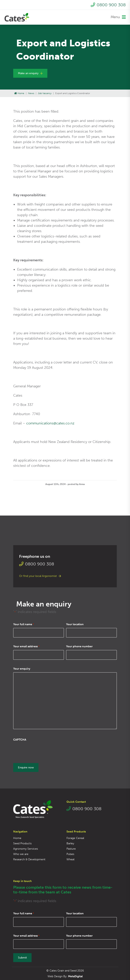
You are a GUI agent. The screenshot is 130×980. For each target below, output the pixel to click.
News (31, 93)
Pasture (71, 849)
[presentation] (43, 751)
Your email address (26, 646)
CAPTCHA (20, 740)
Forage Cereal (75, 838)
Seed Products (22, 843)
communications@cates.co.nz (50, 423)
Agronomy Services (26, 849)
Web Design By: (65, 976)
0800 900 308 (108, 5)
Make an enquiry (30, 73)
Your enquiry (22, 669)
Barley (70, 843)
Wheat (71, 859)
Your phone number (79, 646)
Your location (75, 624)
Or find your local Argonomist (40, 576)
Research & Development (29, 859)
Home (19, 93)
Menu (118, 17)
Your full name (24, 624)
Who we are (21, 854)
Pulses (70, 854)
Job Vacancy (45, 93)
